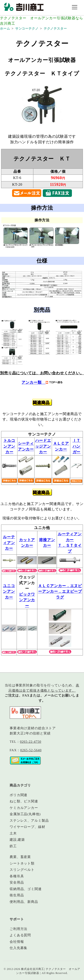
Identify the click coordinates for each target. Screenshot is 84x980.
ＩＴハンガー (77, 446)
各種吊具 (17, 876)
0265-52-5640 (31, 750)
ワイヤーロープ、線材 (27, 827)
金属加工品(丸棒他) (25, 814)
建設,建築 (17, 840)
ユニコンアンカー (9, 592)
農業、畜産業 (20, 857)
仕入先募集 (18, 948)
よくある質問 (20, 935)
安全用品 (17, 882)
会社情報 (17, 942)
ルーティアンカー (9, 543)
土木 (13, 833)
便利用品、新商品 (24, 902)
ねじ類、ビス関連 (24, 801)
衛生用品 (17, 895)
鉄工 (13, 846)
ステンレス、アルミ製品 (29, 821)
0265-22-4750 (31, 742)
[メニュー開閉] (75, 8)
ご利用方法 (18, 929)
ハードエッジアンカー (43, 446)
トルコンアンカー (9, 446)
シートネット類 (22, 863)
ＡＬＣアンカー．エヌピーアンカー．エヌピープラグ (60, 592)
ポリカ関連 (18, 795)
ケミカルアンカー (24, 808)
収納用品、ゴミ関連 (26, 889)
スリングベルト (22, 870)
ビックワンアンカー (27, 600)
